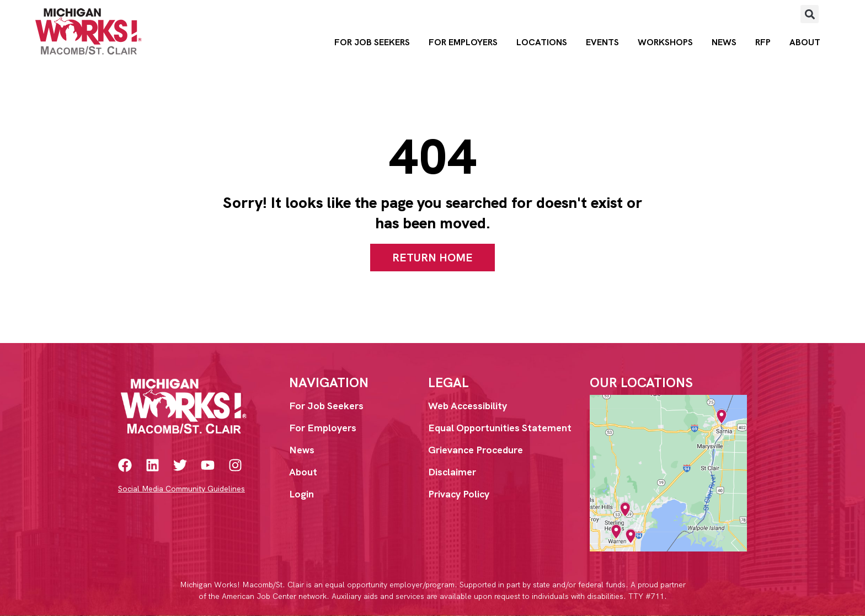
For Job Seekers (372, 42)
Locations (542, 42)
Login (301, 494)
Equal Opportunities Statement (500, 428)
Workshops (665, 42)
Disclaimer (452, 472)
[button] (810, 14)
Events (602, 42)
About (805, 42)
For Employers (463, 42)
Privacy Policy (459, 494)
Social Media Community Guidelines (181, 489)
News (724, 42)
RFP (763, 42)
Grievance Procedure (476, 450)
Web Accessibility (468, 406)
